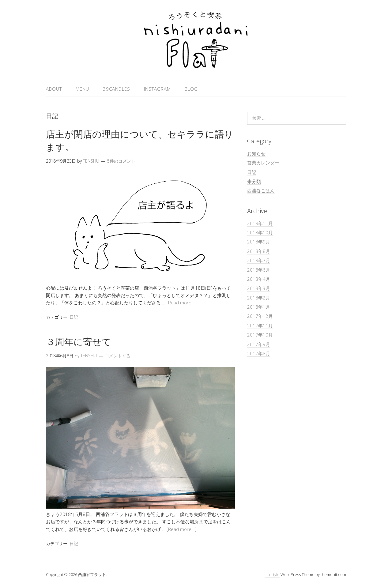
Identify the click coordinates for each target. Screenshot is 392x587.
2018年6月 (259, 270)
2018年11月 (260, 223)
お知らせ (256, 153)
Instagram (157, 89)
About (54, 89)
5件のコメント (121, 161)
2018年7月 (259, 260)
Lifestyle (272, 574)
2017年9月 (259, 344)
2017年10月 (260, 335)
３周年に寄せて (79, 342)
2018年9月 (259, 242)
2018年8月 (259, 251)
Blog (191, 89)
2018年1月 (259, 307)
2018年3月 (259, 288)
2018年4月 (259, 279)
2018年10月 (260, 232)
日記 (74, 317)
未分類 (254, 181)
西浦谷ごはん (261, 190)
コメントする (118, 356)
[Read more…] (181, 303)
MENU (82, 89)
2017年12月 (260, 316)
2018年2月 (259, 298)
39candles (117, 89)
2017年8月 (259, 353)
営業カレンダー (263, 163)
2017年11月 (260, 325)
